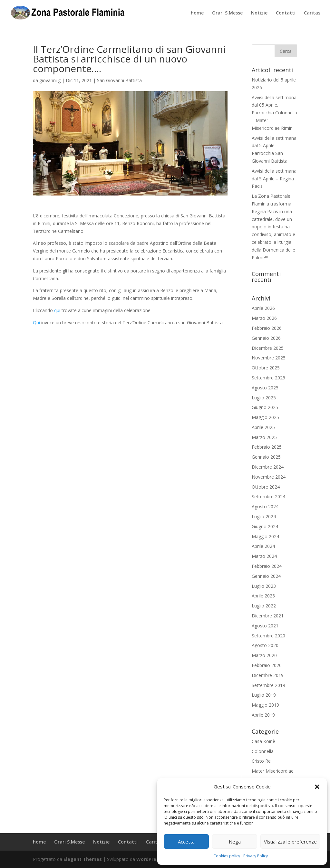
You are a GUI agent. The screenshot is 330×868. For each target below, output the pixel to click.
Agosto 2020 (265, 645)
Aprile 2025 (263, 427)
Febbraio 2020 (267, 665)
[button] (317, 787)
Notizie (259, 13)
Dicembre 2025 (268, 348)
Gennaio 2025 (266, 457)
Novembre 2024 (269, 477)
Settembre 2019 (268, 685)
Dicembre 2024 (268, 467)
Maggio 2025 (265, 417)
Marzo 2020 (264, 655)
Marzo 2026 (264, 318)
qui (57, 310)
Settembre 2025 (268, 378)
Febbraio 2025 (267, 447)
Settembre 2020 (268, 636)
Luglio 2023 (264, 586)
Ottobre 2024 (266, 487)
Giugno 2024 (265, 526)
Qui (37, 323)
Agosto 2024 (265, 506)
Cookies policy (227, 856)
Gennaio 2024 (266, 576)
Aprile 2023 (263, 596)
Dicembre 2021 (268, 616)
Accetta (186, 842)
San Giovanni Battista (119, 80)
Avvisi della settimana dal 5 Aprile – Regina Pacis (274, 179)
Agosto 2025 (265, 388)
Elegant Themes (83, 859)
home (197, 13)
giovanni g (50, 80)
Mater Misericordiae (273, 771)
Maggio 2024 (265, 536)
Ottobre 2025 (266, 368)
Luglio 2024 (264, 516)
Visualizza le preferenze (290, 842)
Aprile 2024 (263, 546)
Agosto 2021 (265, 626)
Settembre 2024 (268, 496)
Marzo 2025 (264, 437)
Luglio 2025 (264, 398)
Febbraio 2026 (267, 328)
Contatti (286, 13)
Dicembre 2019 (268, 675)
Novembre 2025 (269, 358)
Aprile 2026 (263, 308)
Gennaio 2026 (266, 338)
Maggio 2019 (265, 705)
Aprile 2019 (263, 715)
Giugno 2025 (265, 407)
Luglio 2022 (264, 606)
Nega (235, 842)
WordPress (149, 859)
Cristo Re (261, 761)
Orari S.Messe (227, 13)
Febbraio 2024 (267, 566)
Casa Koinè (263, 741)
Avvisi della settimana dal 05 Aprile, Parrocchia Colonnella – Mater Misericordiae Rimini (274, 113)
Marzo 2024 (264, 556)
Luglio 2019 (264, 695)
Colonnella (263, 751)
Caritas (312, 13)
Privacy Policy (256, 856)
